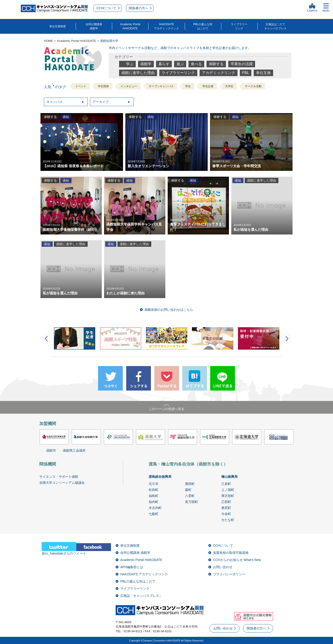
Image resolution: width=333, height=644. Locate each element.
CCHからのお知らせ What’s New (237, 560)
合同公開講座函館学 (94, 26)
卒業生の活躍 (242, 64)
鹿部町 (190, 484)
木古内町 (155, 508)
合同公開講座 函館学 (135, 553)
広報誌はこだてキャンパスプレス (275, 26)
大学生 (229, 86)
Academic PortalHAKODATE (130, 26)
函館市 (51, 450)
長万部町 (191, 502)
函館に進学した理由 (138, 73)
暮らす (164, 64)
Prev (47, 339)
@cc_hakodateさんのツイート (64, 553)
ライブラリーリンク (239, 26)
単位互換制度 (58, 26)
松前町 (154, 490)
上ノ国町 (228, 490)
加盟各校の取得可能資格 (231, 553)
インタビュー (129, 86)
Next (286, 339)
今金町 (226, 514)
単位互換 (263, 73)
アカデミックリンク (219, 73)
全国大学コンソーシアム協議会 (62, 483)
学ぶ (130, 64)
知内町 (154, 502)
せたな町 (228, 520)
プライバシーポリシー (229, 574)
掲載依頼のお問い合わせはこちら (169, 310)
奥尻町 (226, 508)
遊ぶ (180, 64)
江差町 (226, 484)
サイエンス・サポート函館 (59, 477)
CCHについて (223, 545)
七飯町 (154, 514)
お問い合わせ (223, 567)
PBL (246, 73)
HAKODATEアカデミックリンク (166, 26)
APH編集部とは (132, 567)
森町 (188, 490)
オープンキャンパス (161, 86)
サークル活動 (253, 86)
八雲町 (190, 496)
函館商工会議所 (74, 450)
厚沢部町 (228, 496)
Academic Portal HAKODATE (141, 560)
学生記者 (208, 86)
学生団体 (103, 86)
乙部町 (226, 502)
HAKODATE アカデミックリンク (144, 574)
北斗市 (154, 484)
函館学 (146, 64)
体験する (216, 64)
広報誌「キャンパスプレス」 (141, 596)
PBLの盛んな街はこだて (203, 26)
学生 (188, 86)
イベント (81, 86)
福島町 (154, 496)
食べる (196, 64)
